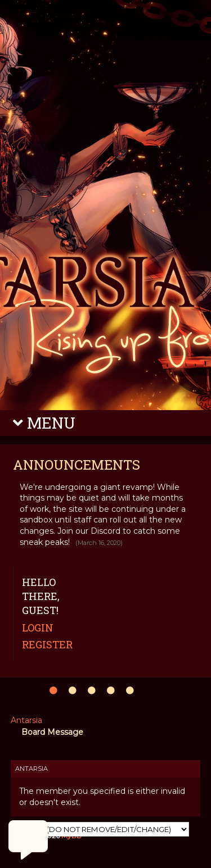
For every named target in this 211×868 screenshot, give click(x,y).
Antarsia (26, 720)
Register (47, 644)
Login (38, 628)
